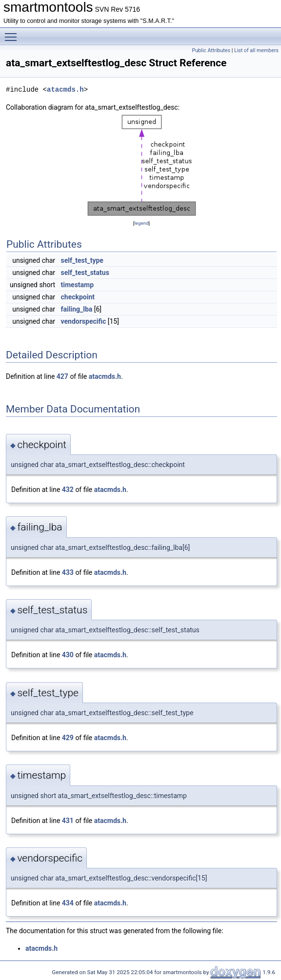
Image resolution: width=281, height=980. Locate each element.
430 (68, 655)
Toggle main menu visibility (13, 33)
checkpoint (78, 297)
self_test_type (82, 260)
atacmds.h (65, 89)
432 (68, 490)
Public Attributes (211, 50)
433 (68, 572)
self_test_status (85, 273)
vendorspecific (84, 321)
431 (68, 821)
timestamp (78, 285)
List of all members (256, 50)
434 (68, 903)
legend (141, 223)
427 (62, 376)
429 (68, 738)
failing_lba (77, 309)
